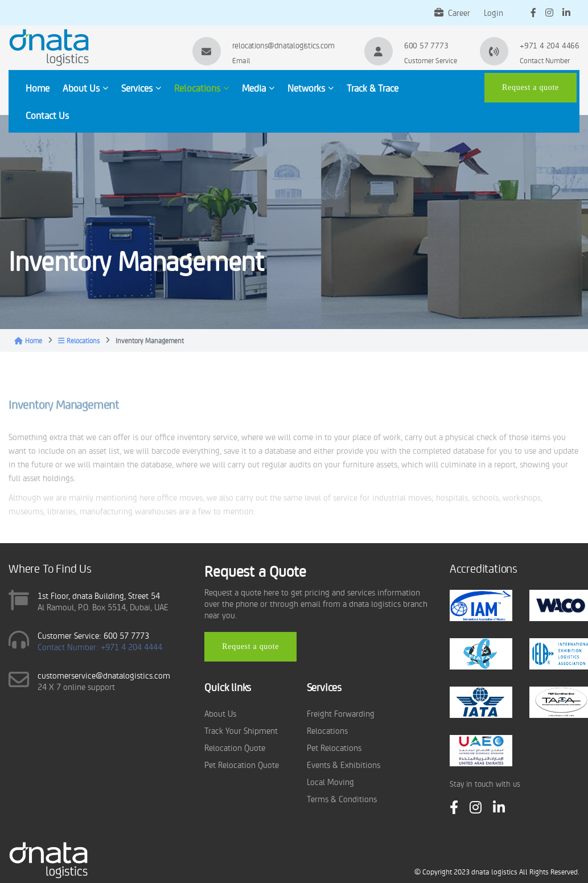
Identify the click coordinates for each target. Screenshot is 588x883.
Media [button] (258, 88)
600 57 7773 (426, 45)
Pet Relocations (334, 747)
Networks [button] (311, 88)
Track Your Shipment (241, 730)
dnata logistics (494, 871)
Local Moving (330, 781)
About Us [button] (85, 88)
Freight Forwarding (341, 713)
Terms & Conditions (342, 798)
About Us (220, 713)
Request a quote (531, 87)
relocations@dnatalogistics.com (283, 45)
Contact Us (47, 115)
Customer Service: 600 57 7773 (93, 635)
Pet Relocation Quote (242, 764)
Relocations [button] (202, 88)
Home (38, 88)
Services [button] (141, 88)
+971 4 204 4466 (550, 45)
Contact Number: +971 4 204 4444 (100, 646)
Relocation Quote (235, 747)
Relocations (79, 340)
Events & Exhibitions (344, 764)
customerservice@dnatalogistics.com (104, 675)
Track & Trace (373, 88)
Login (494, 12)
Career (452, 12)
